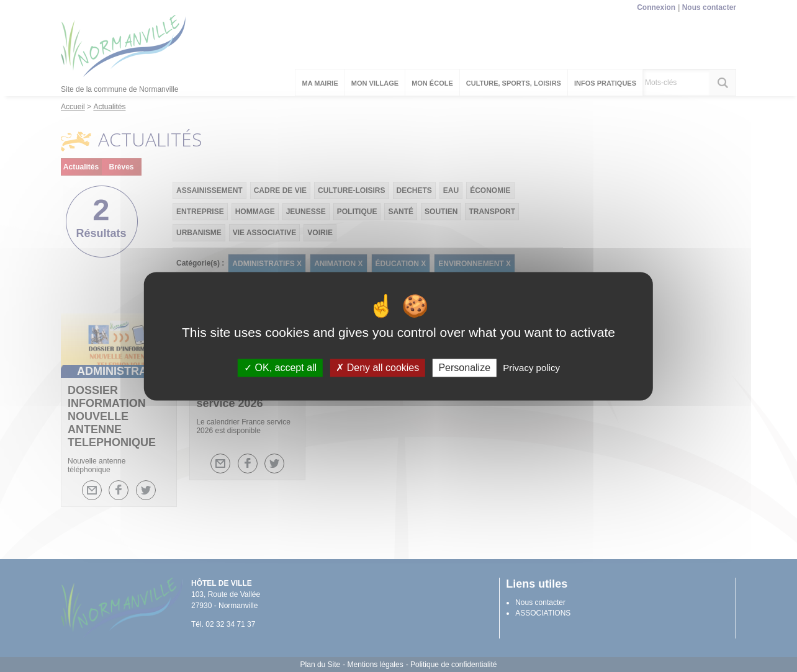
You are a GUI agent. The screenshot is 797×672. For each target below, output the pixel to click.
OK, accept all (280, 368)
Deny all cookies (377, 368)
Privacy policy (531, 368)
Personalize (464, 368)
